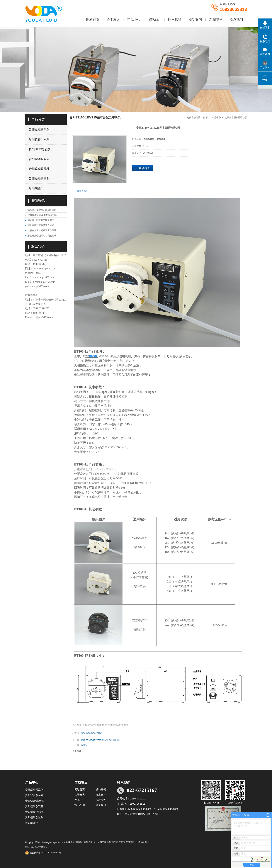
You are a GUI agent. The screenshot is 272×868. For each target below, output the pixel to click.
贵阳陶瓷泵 (36, 188)
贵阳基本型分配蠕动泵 (236, 118)
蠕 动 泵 (80, 805)
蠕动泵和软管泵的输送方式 (41, 225)
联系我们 (236, 20)
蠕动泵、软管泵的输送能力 (41, 220)
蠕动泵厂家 (117, 842)
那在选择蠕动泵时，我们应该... (43, 236)
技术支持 (101, 795)
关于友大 (113, 20)
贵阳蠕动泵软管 (39, 159)
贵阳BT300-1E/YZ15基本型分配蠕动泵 (100, 740)
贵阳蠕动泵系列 (39, 130)
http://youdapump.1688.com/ (40, 277)
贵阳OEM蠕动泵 (40, 149)
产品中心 (134, 20)
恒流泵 (92, 733)
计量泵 (99, 733)
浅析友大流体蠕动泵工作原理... (43, 230)
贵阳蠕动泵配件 (39, 169)
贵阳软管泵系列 (39, 139)
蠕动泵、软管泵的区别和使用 (42, 210)
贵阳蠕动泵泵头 (39, 179)
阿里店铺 (175, 20)
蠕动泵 (154, 20)
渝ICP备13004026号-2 (36, 847)
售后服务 (101, 800)
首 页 (206, 118)
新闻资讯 (216, 20)
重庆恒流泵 (129, 842)
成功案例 (195, 20)
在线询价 (142, 168)
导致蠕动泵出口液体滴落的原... (43, 215)
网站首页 (93, 20)
